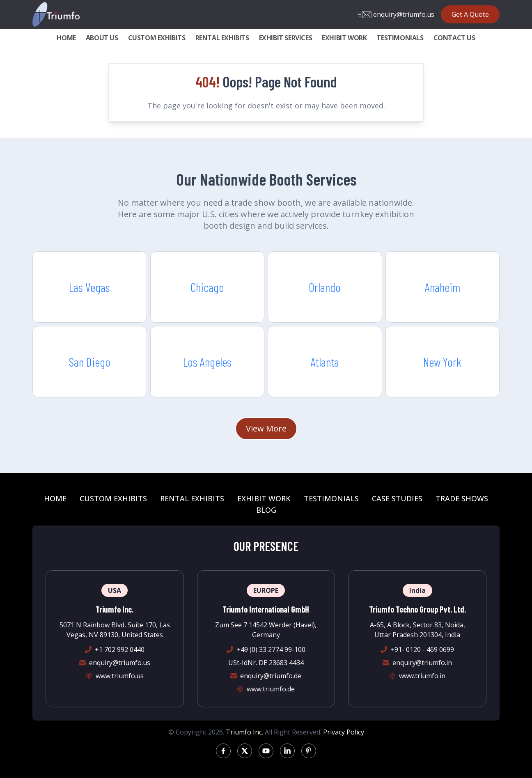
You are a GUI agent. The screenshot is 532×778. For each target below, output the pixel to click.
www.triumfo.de (271, 689)
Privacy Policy (344, 732)
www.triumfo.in (422, 676)
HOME (66, 38)
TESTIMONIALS (400, 38)
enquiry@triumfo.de (271, 676)
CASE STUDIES (397, 498)
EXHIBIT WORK (344, 38)
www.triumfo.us (120, 676)
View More (266, 428)
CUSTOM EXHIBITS (157, 38)
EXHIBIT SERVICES (286, 38)
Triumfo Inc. (244, 732)
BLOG (266, 510)
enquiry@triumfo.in (422, 663)
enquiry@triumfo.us (396, 14)
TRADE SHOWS (462, 498)
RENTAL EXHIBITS (222, 38)
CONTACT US (454, 38)
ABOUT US (102, 38)
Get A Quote (470, 14)
